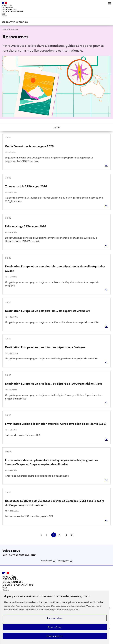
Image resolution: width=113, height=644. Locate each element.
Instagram (63, 560)
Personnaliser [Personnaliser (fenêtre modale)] (55, 618)
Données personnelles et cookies (68, 606)
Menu (109, 4)
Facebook (46, 560)
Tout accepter (55, 636)
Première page (41, 535)
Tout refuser (55, 627)
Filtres (57, 127)
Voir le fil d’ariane (10, 29)
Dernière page (72, 535)
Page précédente (46, 535)
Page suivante (67, 535)
